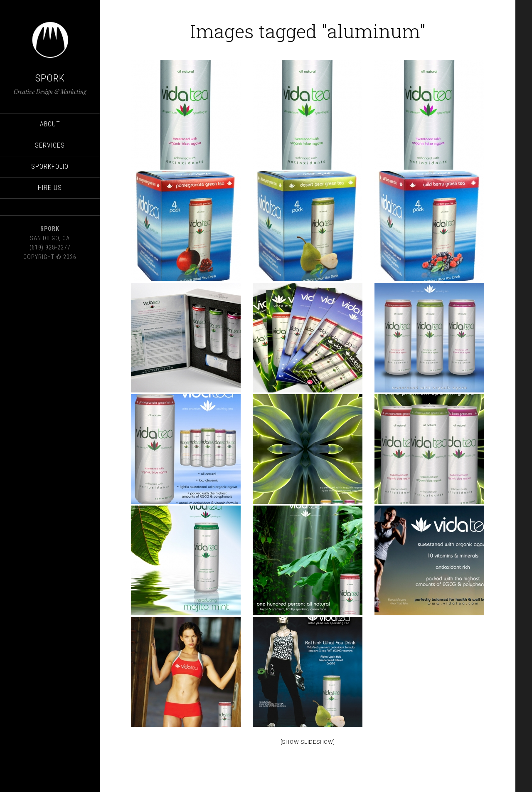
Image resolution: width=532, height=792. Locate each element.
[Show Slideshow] (308, 742)
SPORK (50, 78)
